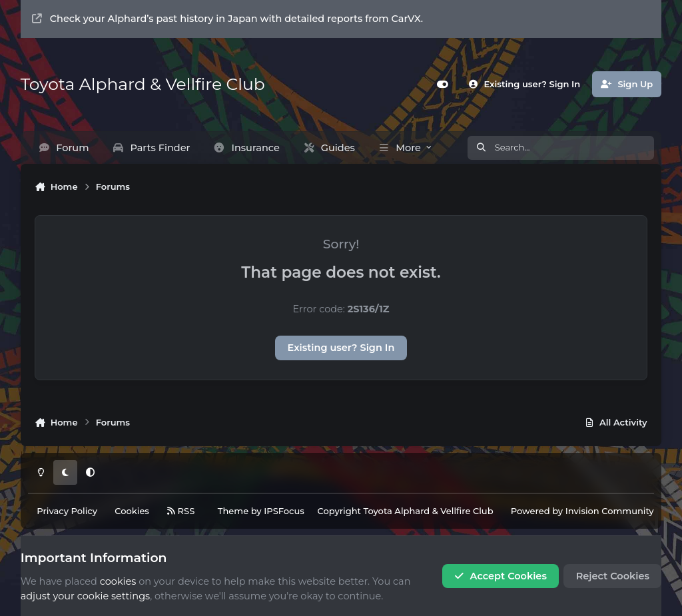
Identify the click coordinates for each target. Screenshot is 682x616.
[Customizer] (443, 84)
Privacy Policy (67, 511)
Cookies (132, 511)
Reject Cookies (613, 576)
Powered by (582, 511)
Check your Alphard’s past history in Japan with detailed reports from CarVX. (227, 19)
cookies (118, 581)
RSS (180, 511)
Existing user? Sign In (341, 348)
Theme (233, 511)
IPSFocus (284, 511)
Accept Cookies (500, 576)
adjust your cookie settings (85, 596)
